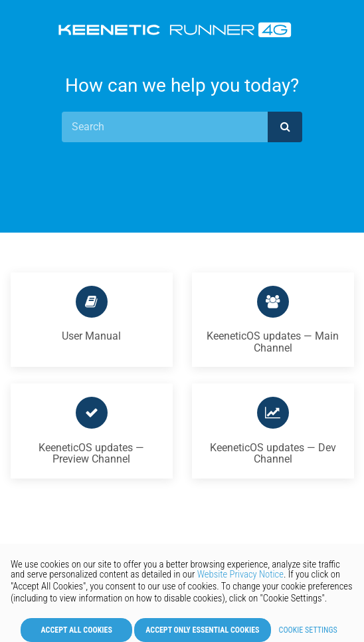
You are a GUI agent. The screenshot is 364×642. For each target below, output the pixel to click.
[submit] (285, 127)
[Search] (165, 127)
